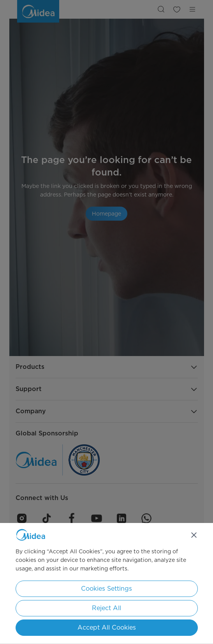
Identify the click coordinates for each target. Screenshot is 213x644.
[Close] (194, 535)
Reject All (106, 608)
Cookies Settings (106, 589)
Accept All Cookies (107, 627)
